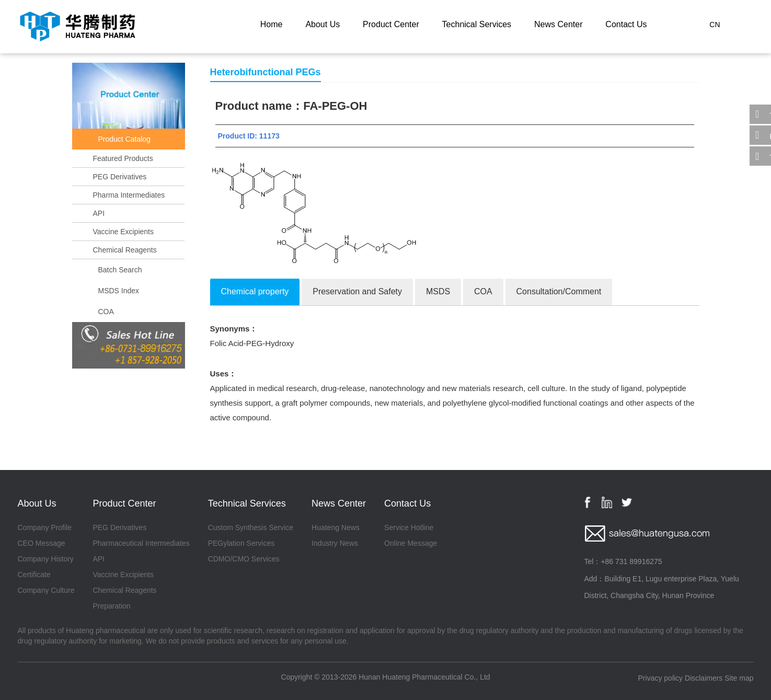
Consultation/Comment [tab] (559, 291)
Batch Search (120, 270)
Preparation (111, 606)
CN (715, 25)
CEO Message (42, 543)
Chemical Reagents (125, 250)
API (99, 213)
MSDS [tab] (438, 291)
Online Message (411, 543)
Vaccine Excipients (123, 232)
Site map (739, 678)
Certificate (34, 575)
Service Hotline (409, 527)
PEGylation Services (241, 543)
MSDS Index (119, 291)
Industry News (335, 543)
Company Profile (45, 527)
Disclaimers (704, 678)
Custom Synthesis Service (251, 527)
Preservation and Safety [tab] (357, 291)
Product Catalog (124, 139)
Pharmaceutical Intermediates (141, 543)
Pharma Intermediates (129, 195)
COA (106, 312)
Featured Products (123, 158)
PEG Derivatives (120, 177)
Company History (46, 559)
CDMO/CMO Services (244, 559)
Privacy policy (661, 678)
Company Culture (46, 590)
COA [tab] (483, 291)
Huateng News (336, 527)
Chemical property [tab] (255, 291)
